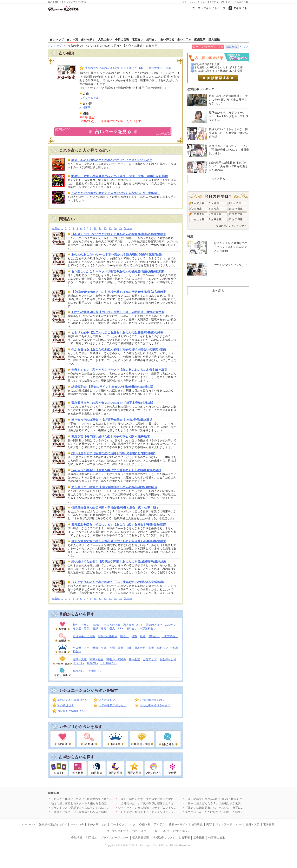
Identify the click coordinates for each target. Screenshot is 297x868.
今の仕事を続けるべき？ (155, 705)
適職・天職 (80, 659)
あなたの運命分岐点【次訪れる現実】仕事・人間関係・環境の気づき (118, 312)
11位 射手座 (236, 214)
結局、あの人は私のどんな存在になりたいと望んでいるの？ (112, 160)
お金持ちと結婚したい (71, 711)
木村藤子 (85, 108)
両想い (97, 625)
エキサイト (240, 8)
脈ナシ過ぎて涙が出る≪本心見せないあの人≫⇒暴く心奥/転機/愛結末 (119, 541)
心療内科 (145, 824)
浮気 (87, 628)
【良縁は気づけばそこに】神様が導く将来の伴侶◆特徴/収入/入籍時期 (119, 292)
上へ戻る (218, 291)
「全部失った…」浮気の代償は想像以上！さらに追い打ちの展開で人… (163, 803)
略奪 (104, 628)
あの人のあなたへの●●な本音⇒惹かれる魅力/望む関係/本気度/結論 (117, 254)
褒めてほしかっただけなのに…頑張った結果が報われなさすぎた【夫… (230, 812)
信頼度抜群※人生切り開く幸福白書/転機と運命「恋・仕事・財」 (115, 508)
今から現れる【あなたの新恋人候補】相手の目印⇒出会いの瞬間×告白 (119, 349)
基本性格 (140, 648)
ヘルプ (244, 47)
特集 (190, 236)
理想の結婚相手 (108, 636)
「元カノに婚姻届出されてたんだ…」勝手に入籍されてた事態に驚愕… (230, 808)
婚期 (134, 636)
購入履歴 (214, 39)
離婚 (143, 636)
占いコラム (184, 39)
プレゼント (227, 2)
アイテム (160, 824)
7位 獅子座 (215, 214)
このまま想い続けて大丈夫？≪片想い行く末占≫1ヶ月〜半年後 (116, 193)
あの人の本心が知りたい (73, 700)
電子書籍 (269, 824)
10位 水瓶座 (236, 209)
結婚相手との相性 (84, 636)
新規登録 (232, 47)
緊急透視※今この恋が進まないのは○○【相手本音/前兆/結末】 (113, 403)
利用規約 (92, 838)
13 (110, 228)
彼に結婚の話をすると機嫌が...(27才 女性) (219, 71)
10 (95, 228)
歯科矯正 (197, 824)
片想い (85, 625)
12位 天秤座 (236, 219)
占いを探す (88, 39)
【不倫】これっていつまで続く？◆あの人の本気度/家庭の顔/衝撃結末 (119, 234)
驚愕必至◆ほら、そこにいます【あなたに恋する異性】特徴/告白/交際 (119, 524)
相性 (76, 625)
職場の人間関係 (116, 659)
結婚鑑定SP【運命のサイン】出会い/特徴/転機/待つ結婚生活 (112, 387)
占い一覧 (73, 39)
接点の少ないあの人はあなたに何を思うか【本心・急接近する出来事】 (129, 68)
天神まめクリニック (123, 824)
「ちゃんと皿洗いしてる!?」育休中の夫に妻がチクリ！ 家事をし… (93, 799)
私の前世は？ (66, 705)
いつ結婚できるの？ (152, 700)
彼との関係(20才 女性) (207, 64)
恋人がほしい (107, 700)
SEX (121, 628)
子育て (183, 2)
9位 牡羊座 (235, 203)
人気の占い (105, 39)
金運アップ (150, 659)
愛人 (112, 628)
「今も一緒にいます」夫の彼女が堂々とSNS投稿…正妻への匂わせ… (161, 799)
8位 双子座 (215, 219)
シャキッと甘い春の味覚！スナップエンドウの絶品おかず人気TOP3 (161, 808)
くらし (193, 2)
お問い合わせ (181, 831)
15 (121, 228)
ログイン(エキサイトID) (208, 47)
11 (100, 228)
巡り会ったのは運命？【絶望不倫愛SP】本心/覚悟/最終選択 (112, 420)
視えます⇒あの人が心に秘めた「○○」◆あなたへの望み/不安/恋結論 (118, 582)
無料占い (152, 39)
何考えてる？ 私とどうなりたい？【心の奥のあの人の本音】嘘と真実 (119, 370)
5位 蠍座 (214, 203)
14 (115, 228)
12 (105, 228)
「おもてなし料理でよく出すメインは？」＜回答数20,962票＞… (158, 812)
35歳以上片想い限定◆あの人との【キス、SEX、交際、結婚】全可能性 (120, 176)
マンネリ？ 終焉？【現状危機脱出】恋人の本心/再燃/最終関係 (114, 487)
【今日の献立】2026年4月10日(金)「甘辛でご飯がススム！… (223, 799)
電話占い (138, 39)
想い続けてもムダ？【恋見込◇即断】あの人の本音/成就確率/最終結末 (119, 562)
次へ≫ (128, 228)
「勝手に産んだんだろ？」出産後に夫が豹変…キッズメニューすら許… (230, 803)
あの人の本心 (112, 625)
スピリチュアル (89, 98)
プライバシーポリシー (115, 838)
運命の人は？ (154, 625)
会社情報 (77, 838)
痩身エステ (253, 824)
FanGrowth (77, 824)
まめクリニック (97, 824)
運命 (95, 648)
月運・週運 (116, 648)
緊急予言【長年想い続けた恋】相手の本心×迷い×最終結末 (111, 436)
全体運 (77, 648)
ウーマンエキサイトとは (122, 831)
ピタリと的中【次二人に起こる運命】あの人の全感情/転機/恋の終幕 (117, 332)
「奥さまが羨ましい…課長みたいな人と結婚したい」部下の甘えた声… (96, 812)
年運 (104, 648)
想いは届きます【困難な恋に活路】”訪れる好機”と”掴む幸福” (114, 453)
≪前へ (56, 228)
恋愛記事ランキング (201, 89)
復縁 (95, 628)
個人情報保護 (141, 838)
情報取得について (164, 838)
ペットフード (224, 824)
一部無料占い (148, 628)
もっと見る (218, 179)
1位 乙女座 (198, 203)
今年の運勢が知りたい (113, 705)
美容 (209, 824)
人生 (87, 648)
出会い (124, 636)
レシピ (202, 2)
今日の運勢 (122, 39)
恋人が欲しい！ (133, 625)
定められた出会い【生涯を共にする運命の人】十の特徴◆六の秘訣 (116, 470)
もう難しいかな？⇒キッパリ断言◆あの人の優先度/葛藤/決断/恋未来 (118, 271)
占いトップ (57, 39)
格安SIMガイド (178, 824)
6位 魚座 (214, 209)
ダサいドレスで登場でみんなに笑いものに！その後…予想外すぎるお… (96, 808)
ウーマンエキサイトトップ (209, 8)
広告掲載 (199, 838)
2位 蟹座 (197, 209)
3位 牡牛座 (198, 214)
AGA (239, 824)
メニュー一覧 (241, 2)
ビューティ (213, 2)
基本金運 (134, 659)
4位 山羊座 (198, 219)
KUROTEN (29, 824)
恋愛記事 (200, 39)
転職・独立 (97, 659)
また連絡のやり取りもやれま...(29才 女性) (219, 67)
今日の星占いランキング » (231, 226)
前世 (151, 648)
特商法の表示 (217, 838)
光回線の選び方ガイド (53, 824)
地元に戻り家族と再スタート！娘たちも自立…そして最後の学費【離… (96, 803)
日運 (129, 648)
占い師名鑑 (167, 39)
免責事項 (184, 838)
